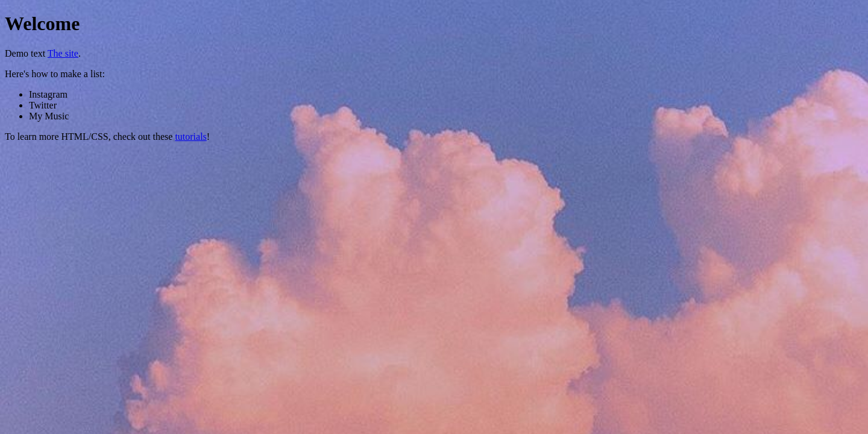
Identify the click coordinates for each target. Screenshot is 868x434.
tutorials (190, 137)
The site (63, 53)
